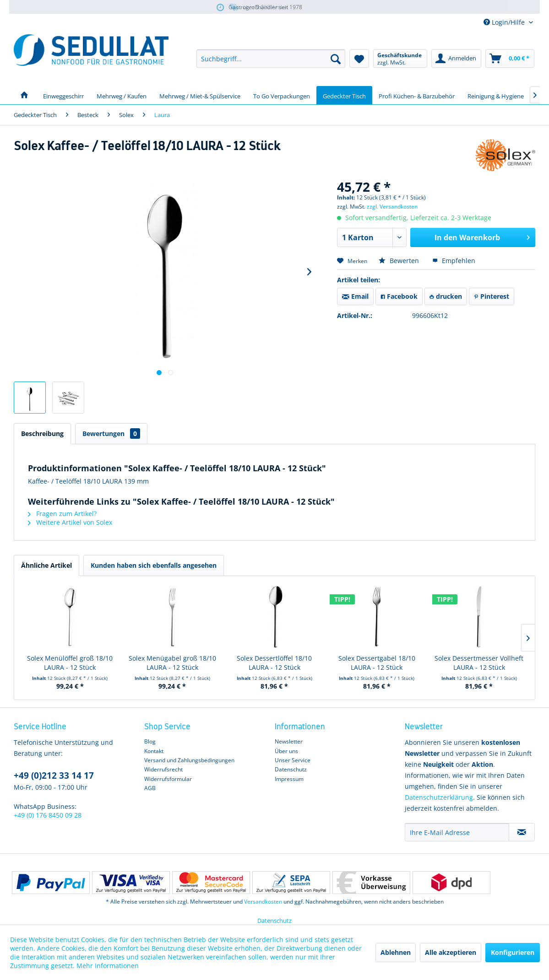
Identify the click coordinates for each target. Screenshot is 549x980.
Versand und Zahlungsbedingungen (189, 760)
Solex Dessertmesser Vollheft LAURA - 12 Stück (479, 663)
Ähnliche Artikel (46, 565)
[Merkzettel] (359, 59)
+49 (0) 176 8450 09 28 (48, 815)
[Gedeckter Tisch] (344, 95)
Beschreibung (42, 433)
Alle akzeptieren (451, 952)
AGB (150, 788)
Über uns (286, 751)
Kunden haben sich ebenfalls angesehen (154, 565)
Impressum (289, 779)
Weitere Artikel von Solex (70, 522)
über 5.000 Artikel (258, 8)
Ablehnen (396, 952)
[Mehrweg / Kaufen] (122, 95)
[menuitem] (271, 59)
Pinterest (492, 296)
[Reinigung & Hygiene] (496, 95)
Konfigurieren (513, 952)
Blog (150, 741)
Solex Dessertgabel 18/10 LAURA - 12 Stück (377, 663)
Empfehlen (454, 261)
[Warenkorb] (510, 59)
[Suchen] (336, 59)
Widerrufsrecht (163, 769)
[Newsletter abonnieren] (522, 832)
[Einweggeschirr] (63, 95)
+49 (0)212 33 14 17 (54, 775)
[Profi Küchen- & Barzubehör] (417, 95)
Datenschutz (291, 769)
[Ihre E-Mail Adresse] (457, 832)
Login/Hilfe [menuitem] (505, 22)
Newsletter (289, 741)
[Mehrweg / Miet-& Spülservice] (200, 95)
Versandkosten (263, 902)
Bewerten (400, 261)
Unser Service (293, 760)
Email (355, 296)
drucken (446, 296)
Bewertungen (111, 433)
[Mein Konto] (456, 59)
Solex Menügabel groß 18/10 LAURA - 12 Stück (172, 663)
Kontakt (154, 751)
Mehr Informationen (108, 966)
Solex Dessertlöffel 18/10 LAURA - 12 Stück (274, 663)
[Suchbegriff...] (271, 59)
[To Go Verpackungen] (282, 95)
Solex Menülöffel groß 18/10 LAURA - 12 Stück (70, 663)
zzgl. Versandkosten (392, 207)
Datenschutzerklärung (439, 797)
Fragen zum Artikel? (62, 514)
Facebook (399, 296)
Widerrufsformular (168, 779)
